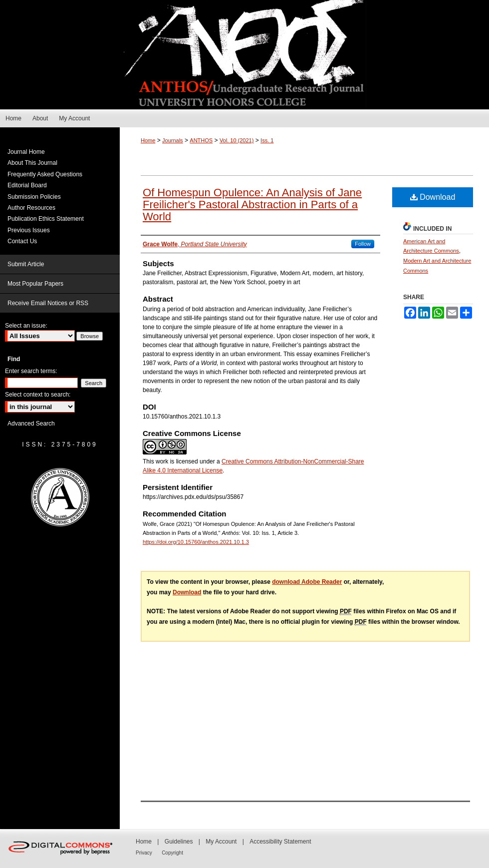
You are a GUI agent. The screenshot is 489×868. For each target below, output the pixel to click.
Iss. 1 (267, 140)
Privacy (144, 853)
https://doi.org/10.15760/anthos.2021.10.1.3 (196, 542)
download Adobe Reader (307, 582)
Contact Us (22, 241)
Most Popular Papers (35, 284)
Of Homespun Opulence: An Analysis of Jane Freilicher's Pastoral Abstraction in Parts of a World (252, 205)
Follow (363, 244)
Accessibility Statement (280, 842)
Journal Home (26, 152)
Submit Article (26, 264)
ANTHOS (201, 140)
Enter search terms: (31, 371)
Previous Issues (29, 230)
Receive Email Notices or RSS (48, 303)
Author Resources (31, 208)
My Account (221, 842)
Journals (173, 140)
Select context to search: (38, 395)
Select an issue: (26, 326)
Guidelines (179, 842)
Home (148, 140)
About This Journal (32, 163)
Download (433, 197)
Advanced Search (31, 424)
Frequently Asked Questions (45, 174)
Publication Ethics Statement (46, 219)
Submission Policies (34, 197)
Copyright (172, 853)
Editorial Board (27, 185)
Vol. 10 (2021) (237, 140)
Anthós (244, 55)
